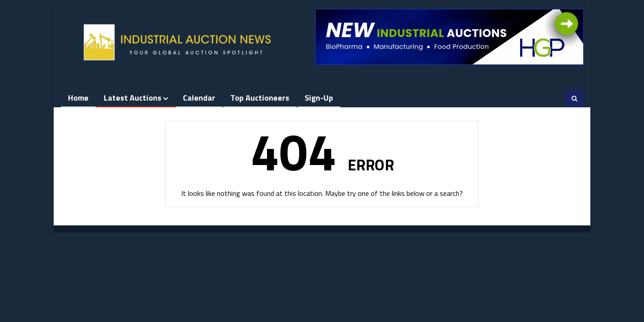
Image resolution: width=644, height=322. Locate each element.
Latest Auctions (133, 98)
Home (78, 98)
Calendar (199, 98)
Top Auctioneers (260, 98)
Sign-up (319, 98)
